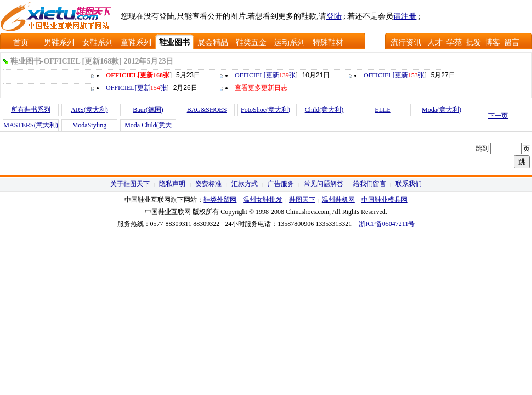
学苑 (454, 43)
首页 (21, 43)
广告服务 (281, 184)
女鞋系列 (98, 43)
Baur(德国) (148, 110)
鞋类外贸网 (220, 200)
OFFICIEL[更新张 (138, 75)
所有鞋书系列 (31, 110)
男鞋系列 (59, 43)
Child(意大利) (324, 110)
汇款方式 (245, 184)
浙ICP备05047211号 (387, 224)
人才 (435, 43)
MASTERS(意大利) (30, 125)
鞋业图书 (174, 43)
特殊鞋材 (328, 43)
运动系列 (290, 43)
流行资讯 (406, 43)
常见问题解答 (324, 184)
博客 (493, 43)
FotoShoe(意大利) (265, 110)
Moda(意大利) (442, 110)
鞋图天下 (302, 200)
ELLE (383, 110)
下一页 (498, 116)
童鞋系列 (136, 43)
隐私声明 (172, 184)
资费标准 (208, 184)
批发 (473, 43)
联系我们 (409, 184)
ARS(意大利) (89, 110)
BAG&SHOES (207, 110)
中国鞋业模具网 (384, 200)
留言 (512, 43)
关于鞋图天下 (130, 184)
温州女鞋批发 (263, 200)
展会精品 (213, 43)
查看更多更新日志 (261, 88)
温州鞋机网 (338, 200)
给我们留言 (370, 184)
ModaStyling (90, 125)
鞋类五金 (251, 43)
